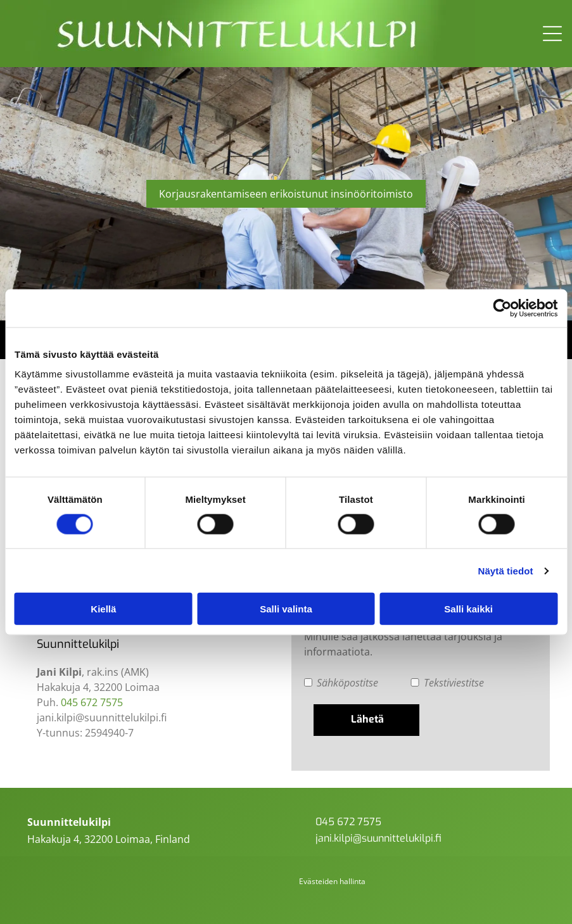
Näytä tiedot (506, 571)
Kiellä (103, 609)
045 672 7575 (92, 702)
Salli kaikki (468, 609)
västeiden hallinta (334, 881)
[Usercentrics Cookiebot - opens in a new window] (502, 308)
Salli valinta (286, 609)
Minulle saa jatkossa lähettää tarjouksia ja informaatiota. (403, 644)
